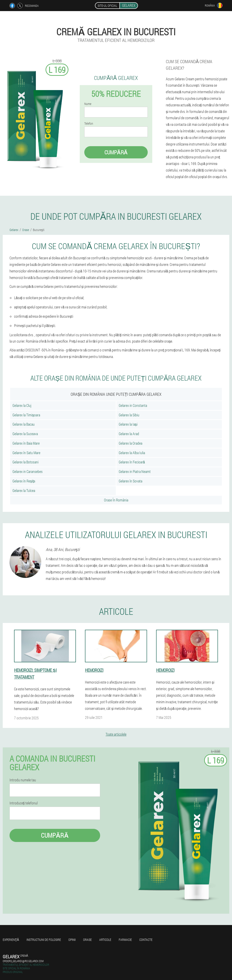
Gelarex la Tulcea (24, 490)
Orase (87, 940)
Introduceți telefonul (24, 803)
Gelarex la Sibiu (129, 415)
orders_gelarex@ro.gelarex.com (23, 961)
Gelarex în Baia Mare (26, 443)
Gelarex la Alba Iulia (132, 453)
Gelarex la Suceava (25, 434)
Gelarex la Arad (129, 434)
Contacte (146, 940)
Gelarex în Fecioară (132, 462)
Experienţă (11, 940)
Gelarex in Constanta (133, 405)
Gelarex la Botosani (25, 462)
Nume (88, 104)
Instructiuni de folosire (44, 940)
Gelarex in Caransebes (28, 471)
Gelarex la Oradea (130, 443)
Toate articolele (116, 734)
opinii (72, 940)
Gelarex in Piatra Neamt (135, 471)
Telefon (89, 124)
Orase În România (116, 500)
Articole (105, 940)
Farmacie (125, 940)
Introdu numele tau (23, 780)
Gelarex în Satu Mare (26, 453)
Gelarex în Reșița (24, 481)
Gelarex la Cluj (22, 405)
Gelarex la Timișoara (26, 415)
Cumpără (116, 152)
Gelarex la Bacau (24, 424)
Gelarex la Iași (128, 424)
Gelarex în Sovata (130, 481)
